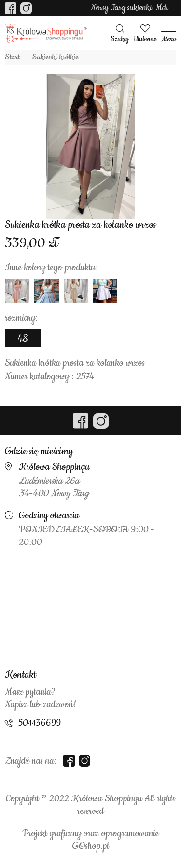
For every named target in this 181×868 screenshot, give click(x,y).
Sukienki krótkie (56, 57)
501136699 (40, 723)
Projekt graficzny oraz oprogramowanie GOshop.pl (90, 840)
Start (12, 57)
